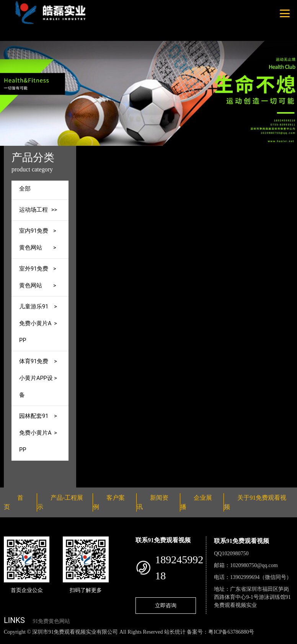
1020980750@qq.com (254, 565)
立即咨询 (166, 605)
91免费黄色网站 (51, 621)
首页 (123, 151)
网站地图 (11, 640)
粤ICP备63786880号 (231, 632)
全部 (25, 189)
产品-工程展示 (156, 151)
